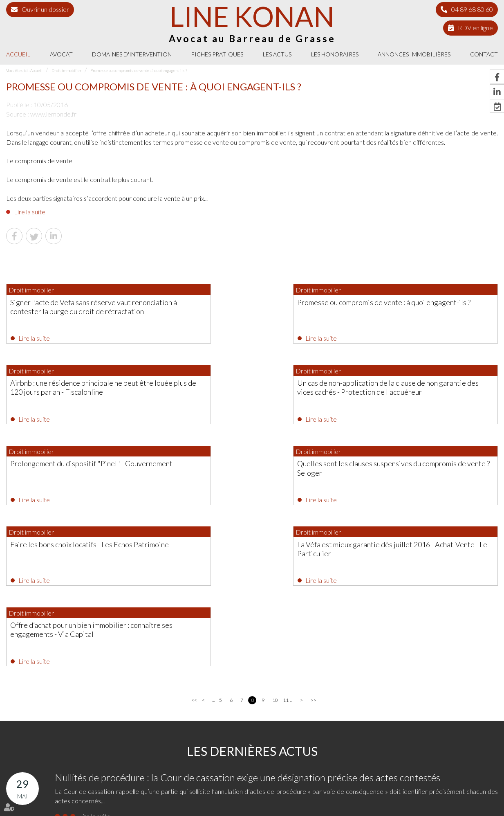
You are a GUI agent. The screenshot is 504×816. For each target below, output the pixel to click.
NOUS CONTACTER (387, 747)
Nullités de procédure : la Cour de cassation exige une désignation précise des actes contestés (248, 624)
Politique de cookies (430, 795)
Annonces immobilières (414, 54)
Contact (484, 54)
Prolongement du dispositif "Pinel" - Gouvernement (240, 390)
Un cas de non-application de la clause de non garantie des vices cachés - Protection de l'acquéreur (76, 394)
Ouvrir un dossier (45, 9)
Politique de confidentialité (377, 795)
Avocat (61, 54)
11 (286, 547)
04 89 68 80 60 (472, 9)
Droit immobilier (66, 70)
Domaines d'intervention (132, 54)
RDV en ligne (475, 28)
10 (275, 547)
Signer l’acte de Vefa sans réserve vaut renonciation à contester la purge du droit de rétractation (76, 311)
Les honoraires (335, 54)
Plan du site (292, 795)
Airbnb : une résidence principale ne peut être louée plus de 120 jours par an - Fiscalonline (419, 311)
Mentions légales (327, 795)
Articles (463, 795)
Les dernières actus (252, 598)
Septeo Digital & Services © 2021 (40, 812)
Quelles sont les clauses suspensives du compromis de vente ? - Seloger (417, 390)
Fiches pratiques (217, 54)
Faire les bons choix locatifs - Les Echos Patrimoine (72, 473)
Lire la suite (30, 212)
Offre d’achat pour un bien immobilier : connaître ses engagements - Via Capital (419, 473)
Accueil (18, 54)
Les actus (277, 54)
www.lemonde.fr (53, 114)
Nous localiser (387, 763)
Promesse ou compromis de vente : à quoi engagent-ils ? (139, 70)
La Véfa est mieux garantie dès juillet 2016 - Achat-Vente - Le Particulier (251, 473)
